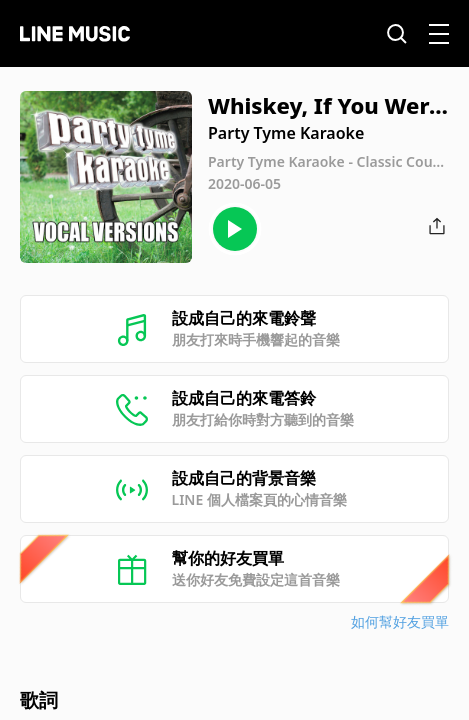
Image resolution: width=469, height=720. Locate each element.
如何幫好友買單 (400, 621)
